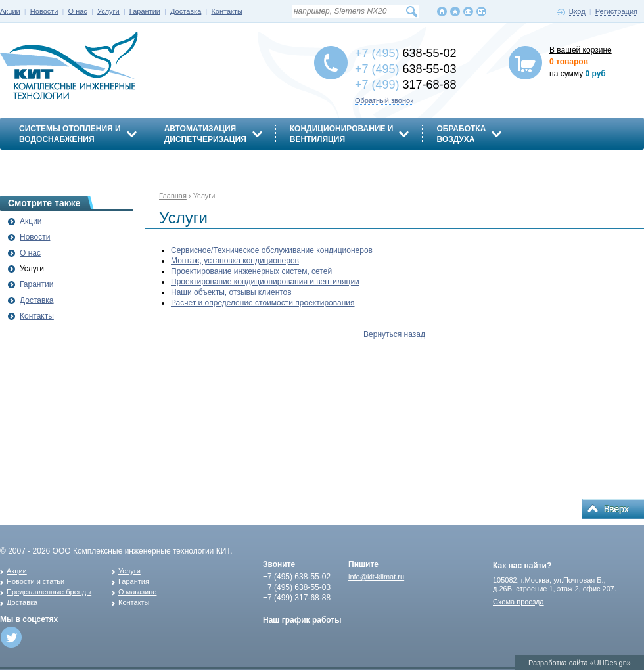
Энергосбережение (63, 162)
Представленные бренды (49, 592)
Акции (10, 11)
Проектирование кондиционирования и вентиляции (265, 282)
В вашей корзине (581, 50)
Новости (44, 11)
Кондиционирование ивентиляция (342, 134)
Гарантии (145, 11)
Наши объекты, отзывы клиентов (231, 292)
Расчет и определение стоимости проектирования (263, 303)
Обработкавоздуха (461, 134)
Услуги (108, 11)
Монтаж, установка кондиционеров (235, 261)
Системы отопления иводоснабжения (70, 134)
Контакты (227, 11)
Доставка (186, 11)
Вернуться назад (394, 334)
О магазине (137, 592)
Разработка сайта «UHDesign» (580, 663)
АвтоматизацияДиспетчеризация (205, 134)
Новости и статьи (35, 581)
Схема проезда (518, 602)
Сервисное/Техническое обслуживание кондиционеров (272, 250)
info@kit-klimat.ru (376, 577)
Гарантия (134, 581)
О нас (78, 11)
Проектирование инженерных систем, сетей (251, 271)
